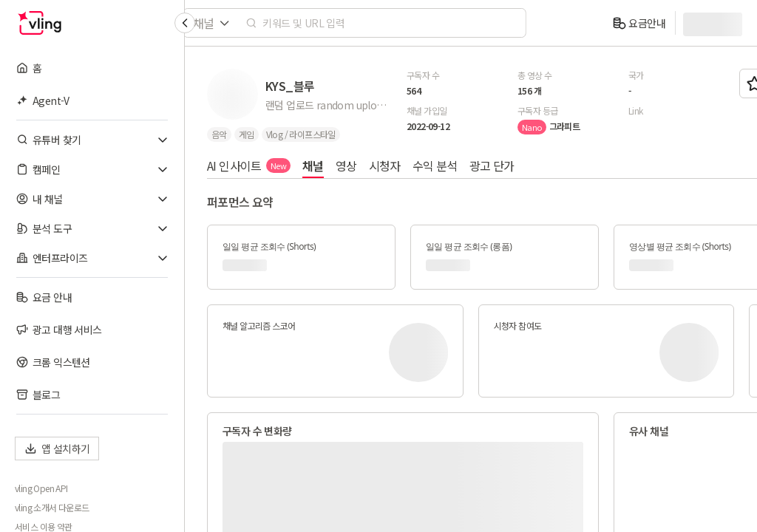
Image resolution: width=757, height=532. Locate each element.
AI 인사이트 (249, 166)
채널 (313, 166)
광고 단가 (492, 166)
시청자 (385, 166)
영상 (346, 166)
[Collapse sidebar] (185, 23)
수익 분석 (435, 166)
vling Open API (41, 488)
